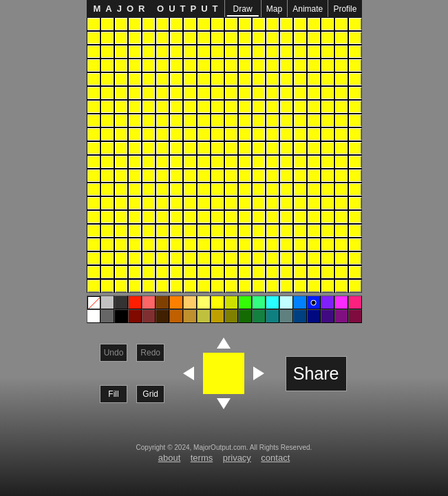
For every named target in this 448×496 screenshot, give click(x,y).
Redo (150, 353)
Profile (345, 9)
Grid (150, 394)
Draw (242, 10)
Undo (114, 353)
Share (316, 373)
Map (274, 9)
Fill (113, 394)
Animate (308, 9)
